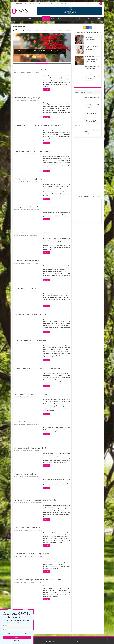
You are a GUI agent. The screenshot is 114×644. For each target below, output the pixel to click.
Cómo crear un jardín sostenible (27, 261)
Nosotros (27, 3)
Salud (31, 19)
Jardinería (24, 72)
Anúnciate (32, 3)
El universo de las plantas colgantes (28, 179)
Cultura (61, 19)
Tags (96, 92)
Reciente (77, 92)
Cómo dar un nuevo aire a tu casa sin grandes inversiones (92, 113)
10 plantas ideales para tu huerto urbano (30, 340)
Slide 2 (30, 63)
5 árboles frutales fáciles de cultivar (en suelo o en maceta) (37, 368)
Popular (83, 92)
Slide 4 (54, 63)
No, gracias (17, 640)
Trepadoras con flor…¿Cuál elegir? (28, 98)
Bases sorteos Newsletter (61, 3)
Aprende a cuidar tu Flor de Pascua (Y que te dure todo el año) (39, 52)
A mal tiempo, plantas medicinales (27, 528)
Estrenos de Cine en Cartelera (92, 67)
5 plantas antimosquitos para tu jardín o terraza (33, 70)
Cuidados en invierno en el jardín (27, 422)
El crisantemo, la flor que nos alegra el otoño (32, 554)
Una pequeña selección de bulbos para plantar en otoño (36, 207)
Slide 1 (19, 63)
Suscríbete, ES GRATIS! (49, 3)
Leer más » (47, 89)
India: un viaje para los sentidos (92, 105)
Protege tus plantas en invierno (26, 474)
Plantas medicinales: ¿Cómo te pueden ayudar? (32, 151)
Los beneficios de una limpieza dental (92, 131)
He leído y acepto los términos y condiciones (18, 634)
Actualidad (18, 19)
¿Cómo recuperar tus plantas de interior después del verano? (38, 580)
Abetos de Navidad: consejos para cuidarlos (31, 448)
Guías (90, 19)
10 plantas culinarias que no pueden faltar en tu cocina (35, 500)
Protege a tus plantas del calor (26, 288)
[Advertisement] (42, 617)
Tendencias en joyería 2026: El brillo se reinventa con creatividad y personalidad (92, 58)
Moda (25, 19)
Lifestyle (46, 19)
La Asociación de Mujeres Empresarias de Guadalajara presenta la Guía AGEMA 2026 (92, 122)
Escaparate (82, 19)
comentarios (90, 92)
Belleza (39, 19)
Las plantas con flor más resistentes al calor (31, 314)
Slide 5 (66, 63)
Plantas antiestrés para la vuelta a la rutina (31, 233)
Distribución (39, 3)
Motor (54, 19)
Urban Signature (71, 19)
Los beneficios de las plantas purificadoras (31, 394)
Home (15, 26)
